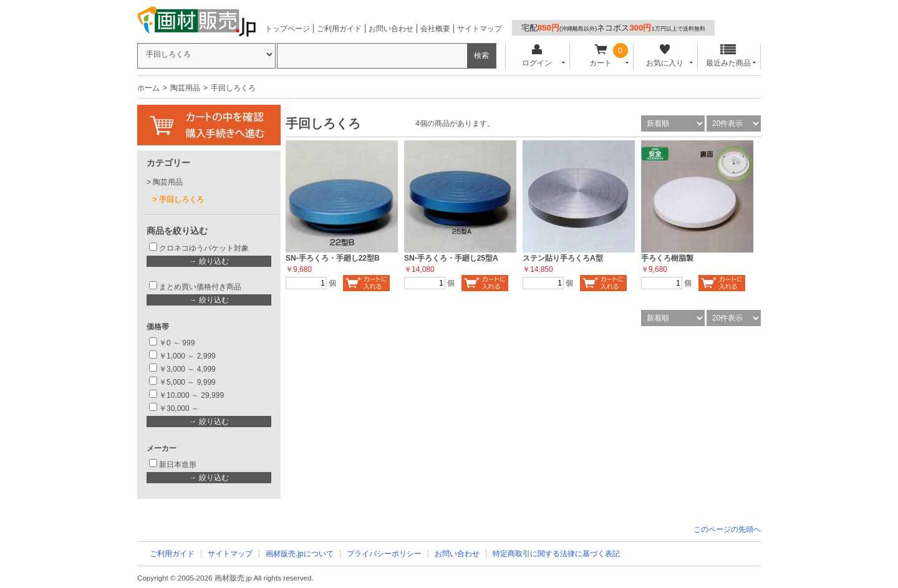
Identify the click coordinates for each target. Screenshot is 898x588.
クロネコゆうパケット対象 (204, 248)
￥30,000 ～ (180, 408)
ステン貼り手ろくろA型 (563, 258)
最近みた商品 (728, 56)
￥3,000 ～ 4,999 (187, 369)
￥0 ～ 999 (177, 343)
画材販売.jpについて (300, 554)
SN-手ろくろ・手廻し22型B (333, 258)
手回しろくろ (181, 200)
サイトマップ (480, 29)
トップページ (287, 29)
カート (601, 56)
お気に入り (664, 56)
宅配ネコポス (613, 28)
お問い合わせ (391, 29)
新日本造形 (178, 465)
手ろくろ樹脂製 (667, 258)
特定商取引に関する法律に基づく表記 (556, 554)
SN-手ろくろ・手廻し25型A (451, 258)
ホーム (148, 88)
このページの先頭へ (727, 529)
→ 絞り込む (209, 261)
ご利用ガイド (339, 29)
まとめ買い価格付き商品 (200, 287)
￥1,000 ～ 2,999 (187, 356)
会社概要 (435, 29)
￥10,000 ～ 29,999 (191, 395)
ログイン (537, 56)
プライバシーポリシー (384, 554)
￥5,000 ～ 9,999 (187, 382)
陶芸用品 (185, 88)
